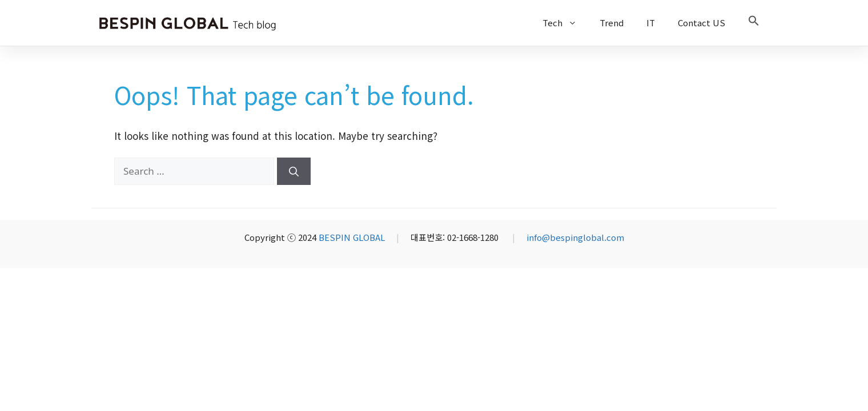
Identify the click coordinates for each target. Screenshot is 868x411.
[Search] (294, 171)
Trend (612, 23)
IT (651, 23)
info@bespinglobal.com (575, 237)
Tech (565, 23)
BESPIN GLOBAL (352, 237)
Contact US (702, 23)
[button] (754, 23)
